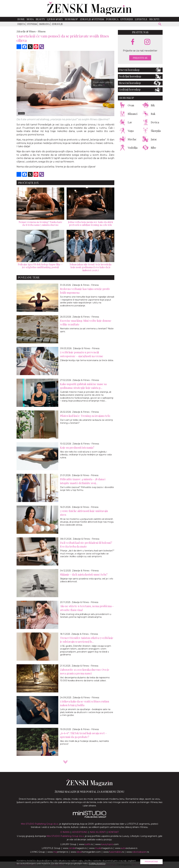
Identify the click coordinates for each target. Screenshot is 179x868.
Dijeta (21, 24)
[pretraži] (160, 25)
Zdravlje (57, 24)
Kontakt (113, 832)
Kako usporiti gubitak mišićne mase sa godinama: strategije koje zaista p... (83, 386)
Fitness (32, 24)
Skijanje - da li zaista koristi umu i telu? (84, 574)
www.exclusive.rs (126, 848)
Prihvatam (151, 862)
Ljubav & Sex (55, 19)
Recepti (154, 19)
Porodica (112, 19)
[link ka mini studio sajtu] (90, 817)
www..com (107, 844)
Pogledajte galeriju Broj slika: (103, 83)
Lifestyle (141, 19)
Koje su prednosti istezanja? (77, 448)
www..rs (86, 844)
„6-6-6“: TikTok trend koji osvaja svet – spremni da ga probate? (83, 735)
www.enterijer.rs (58, 852)
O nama (65, 832)
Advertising (80, 832)
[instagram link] (147, 42)
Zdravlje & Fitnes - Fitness (85, 285)
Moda (30, 19)
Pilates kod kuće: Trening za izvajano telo (85, 416)
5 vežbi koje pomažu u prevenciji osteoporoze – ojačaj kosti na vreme (82, 354)
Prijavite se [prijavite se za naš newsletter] (140, 58)
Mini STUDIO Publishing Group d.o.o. (40, 824)
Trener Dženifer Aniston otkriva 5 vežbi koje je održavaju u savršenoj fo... (87, 640)
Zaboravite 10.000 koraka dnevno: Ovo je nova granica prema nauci (85, 672)
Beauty (40, 19)
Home (21, 19)
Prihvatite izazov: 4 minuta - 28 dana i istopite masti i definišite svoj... (83, 481)
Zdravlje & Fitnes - (27, 31)
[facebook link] (133, 42)
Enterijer (127, 19)
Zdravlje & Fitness (92, 19)
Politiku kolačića (97, 863)
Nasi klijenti (98, 832)
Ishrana (44, 24)
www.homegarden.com (86, 852)
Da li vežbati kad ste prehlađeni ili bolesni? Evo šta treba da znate (86, 545)
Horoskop (71, 19)
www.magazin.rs (75, 848)
